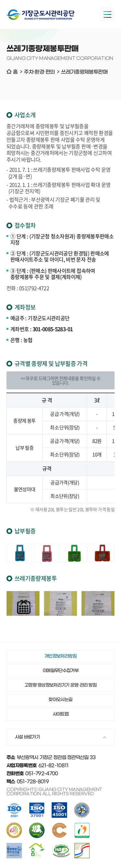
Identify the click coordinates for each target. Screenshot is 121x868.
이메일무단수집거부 (60, 671)
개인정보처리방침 (60, 656)
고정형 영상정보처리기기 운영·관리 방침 (60, 685)
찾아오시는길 (60, 700)
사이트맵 (60, 714)
